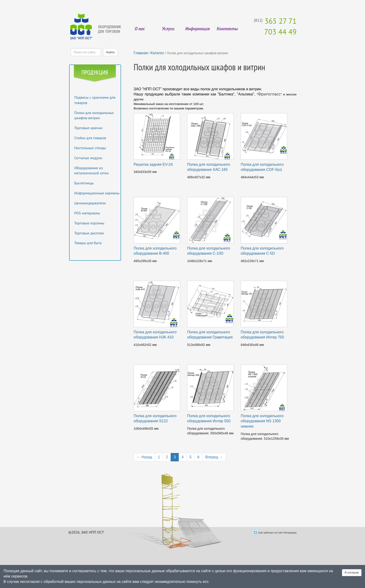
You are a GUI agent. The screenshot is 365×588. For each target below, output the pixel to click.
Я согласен (352, 573)
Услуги (168, 29)
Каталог (157, 53)
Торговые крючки (88, 128)
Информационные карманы (97, 193)
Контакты (227, 29)
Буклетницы (84, 183)
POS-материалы (87, 213)
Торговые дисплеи (89, 233)
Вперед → (214, 457)
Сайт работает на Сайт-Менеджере (277, 533)
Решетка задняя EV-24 (153, 164)
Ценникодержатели (90, 203)
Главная (141, 53)
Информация (198, 29)
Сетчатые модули (88, 158)
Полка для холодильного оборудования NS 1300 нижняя (262, 421)
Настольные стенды (90, 148)
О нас (140, 29)
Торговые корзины (89, 223)
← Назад (144, 457)
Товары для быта (88, 243)
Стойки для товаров (90, 138)
